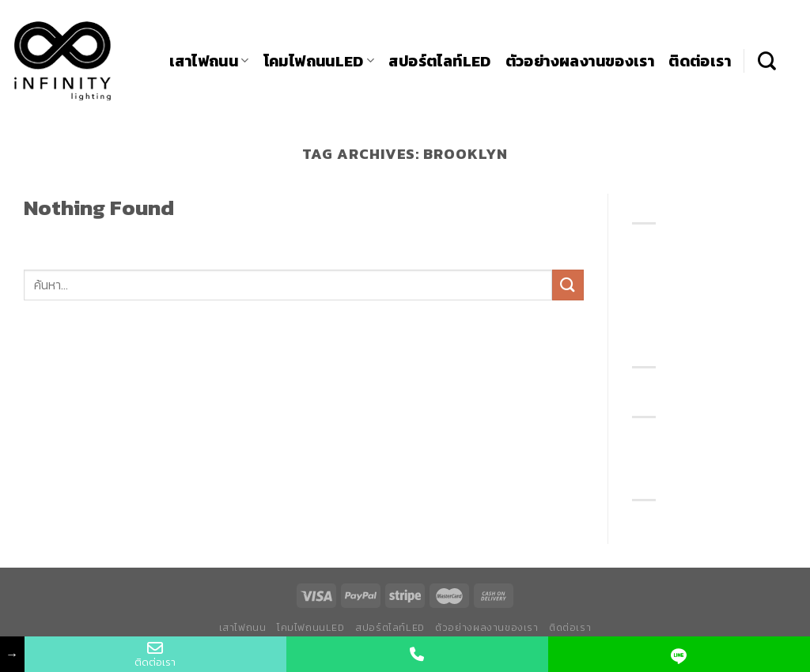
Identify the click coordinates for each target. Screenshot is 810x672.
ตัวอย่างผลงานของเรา (580, 61)
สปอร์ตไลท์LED (439, 61)
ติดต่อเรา (700, 61)
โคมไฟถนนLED (319, 61)
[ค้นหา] (767, 61)
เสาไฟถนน (209, 61)
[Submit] (568, 285)
